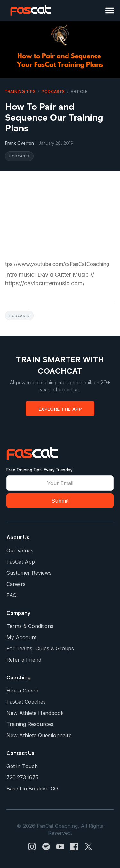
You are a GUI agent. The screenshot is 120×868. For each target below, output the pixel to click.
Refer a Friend (24, 660)
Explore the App (60, 409)
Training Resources (30, 724)
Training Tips (20, 91)
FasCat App (21, 562)
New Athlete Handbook (35, 713)
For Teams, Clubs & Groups (40, 648)
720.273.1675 (22, 777)
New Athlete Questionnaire (39, 735)
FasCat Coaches (26, 702)
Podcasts (53, 91)
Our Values (20, 550)
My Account (21, 637)
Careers (16, 584)
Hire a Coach (22, 691)
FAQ (12, 595)
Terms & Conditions (30, 626)
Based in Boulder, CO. (33, 789)
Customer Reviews (29, 573)
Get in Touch (22, 766)
